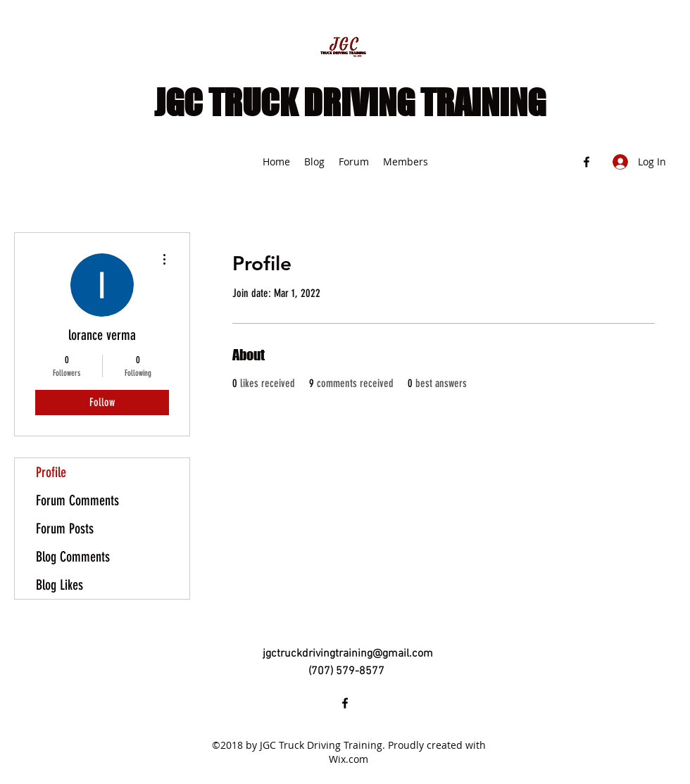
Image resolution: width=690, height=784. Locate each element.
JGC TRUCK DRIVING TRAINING (350, 103)
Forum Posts (65, 529)
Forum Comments (77, 500)
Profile (51, 472)
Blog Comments (73, 557)
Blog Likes (59, 585)
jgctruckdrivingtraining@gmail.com (348, 654)
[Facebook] (586, 162)
